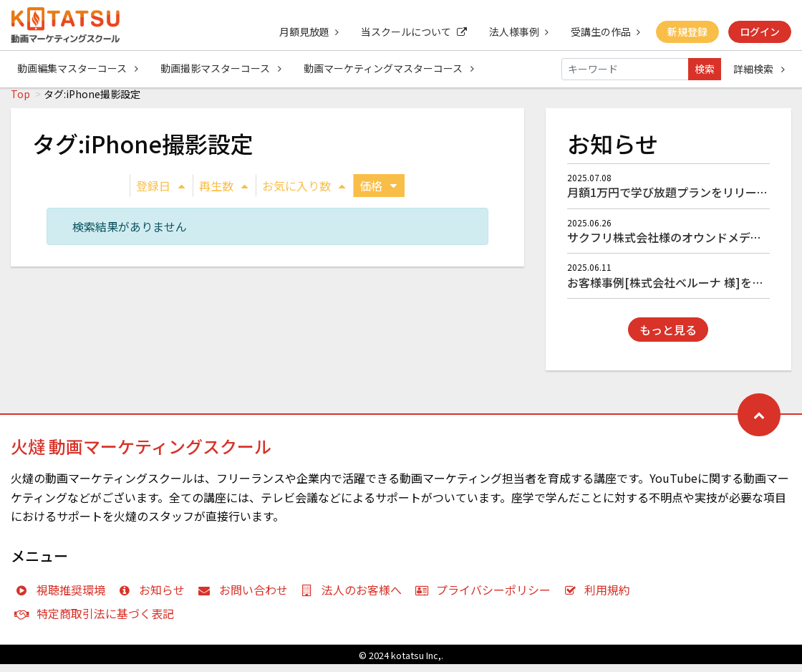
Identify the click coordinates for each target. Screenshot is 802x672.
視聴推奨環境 (63, 597)
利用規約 (600, 597)
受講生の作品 (604, 32)
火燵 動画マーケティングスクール (141, 454)
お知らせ (155, 597)
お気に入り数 (304, 193)
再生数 (223, 193)
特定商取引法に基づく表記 (98, 621)
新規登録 (687, 32)
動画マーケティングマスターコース (390, 69)
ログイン (760, 32)
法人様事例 (517, 32)
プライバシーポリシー (486, 597)
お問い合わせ (246, 597)
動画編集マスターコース (78, 69)
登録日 (160, 193)
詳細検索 (759, 69)
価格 (378, 193)
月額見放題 (305, 32)
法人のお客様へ (355, 597)
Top (20, 102)
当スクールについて (411, 32)
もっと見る (668, 337)
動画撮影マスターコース (222, 69)
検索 (705, 69)
